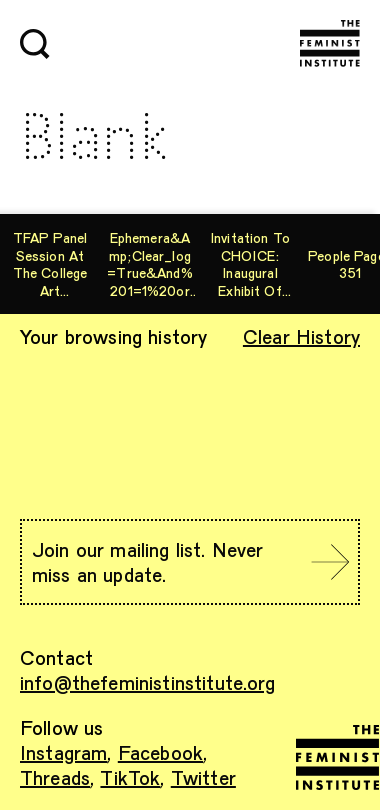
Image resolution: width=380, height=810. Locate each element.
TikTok (130, 777)
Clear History (301, 336)
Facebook (160, 752)
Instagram (63, 752)
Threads (55, 777)
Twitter (203, 777)
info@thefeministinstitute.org (148, 682)
